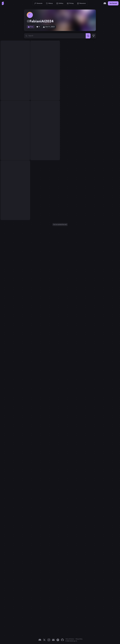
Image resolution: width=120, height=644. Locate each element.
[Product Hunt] (58, 640)
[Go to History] (49, 3)
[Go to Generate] (38, 3)
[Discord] (105, 3)
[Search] (88, 36)
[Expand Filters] (94, 36)
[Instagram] (49, 640)
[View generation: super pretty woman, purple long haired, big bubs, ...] (15, 55)
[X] (44, 640)
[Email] (53, 640)
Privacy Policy (79, 639)
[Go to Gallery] (60, 3)
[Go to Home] (3, 3)
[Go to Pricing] (70, 3)
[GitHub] (62, 640)
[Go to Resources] (81, 3)
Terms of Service (70, 639)
